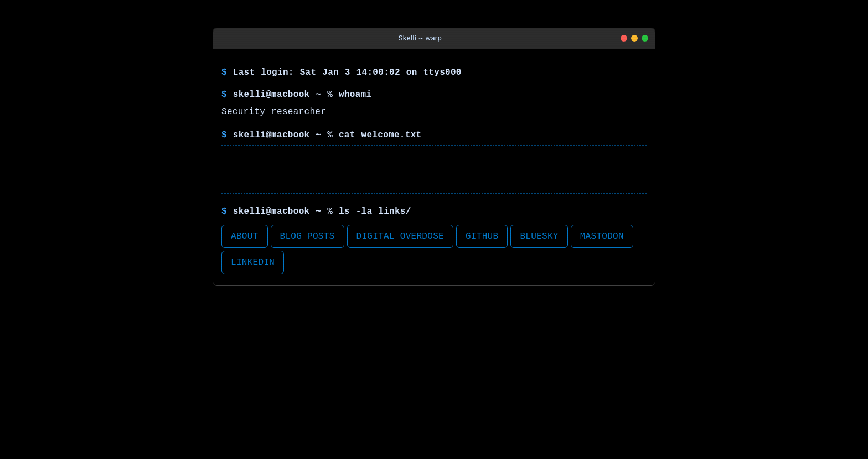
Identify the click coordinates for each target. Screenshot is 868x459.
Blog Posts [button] (308, 236)
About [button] (245, 236)
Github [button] (482, 236)
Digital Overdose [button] (400, 236)
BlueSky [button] (539, 236)
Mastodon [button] (602, 236)
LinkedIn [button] (253, 262)
